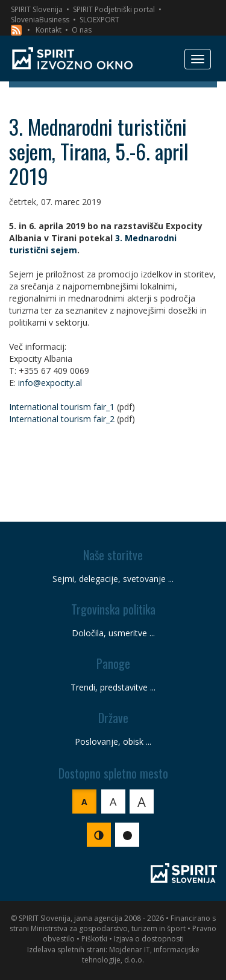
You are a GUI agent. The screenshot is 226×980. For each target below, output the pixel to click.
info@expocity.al (50, 383)
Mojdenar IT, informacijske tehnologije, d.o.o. (141, 955)
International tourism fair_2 (62, 419)
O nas (82, 30)
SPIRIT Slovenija (37, 9)
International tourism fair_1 (62, 407)
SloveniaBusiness (40, 20)
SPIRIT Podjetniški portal (114, 9)
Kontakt (49, 30)
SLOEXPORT (99, 20)
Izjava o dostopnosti (149, 939)
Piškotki (94, 939)
